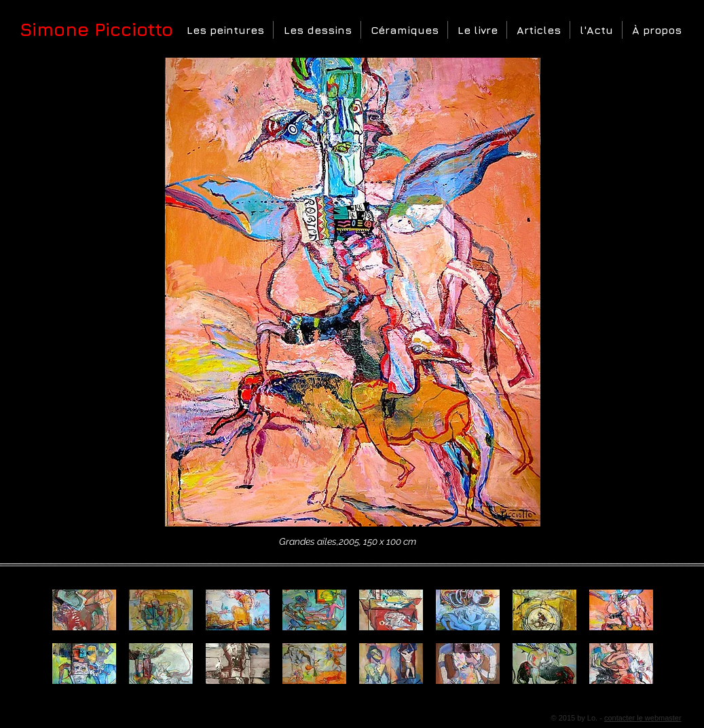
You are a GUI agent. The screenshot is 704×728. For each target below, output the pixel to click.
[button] (225, 30)
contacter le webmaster (643, 718)
